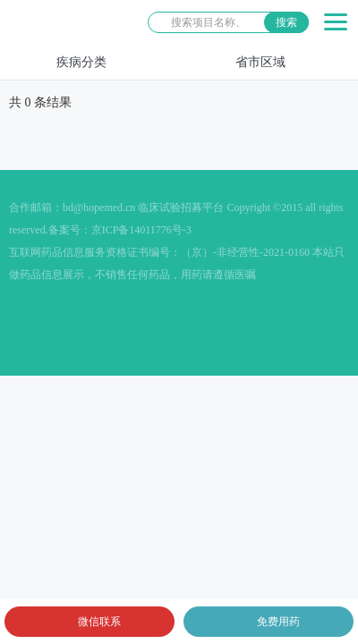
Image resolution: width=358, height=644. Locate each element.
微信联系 (99, 622)
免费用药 (278, 622)
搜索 (286, 22)
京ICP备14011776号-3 (141, 230)
